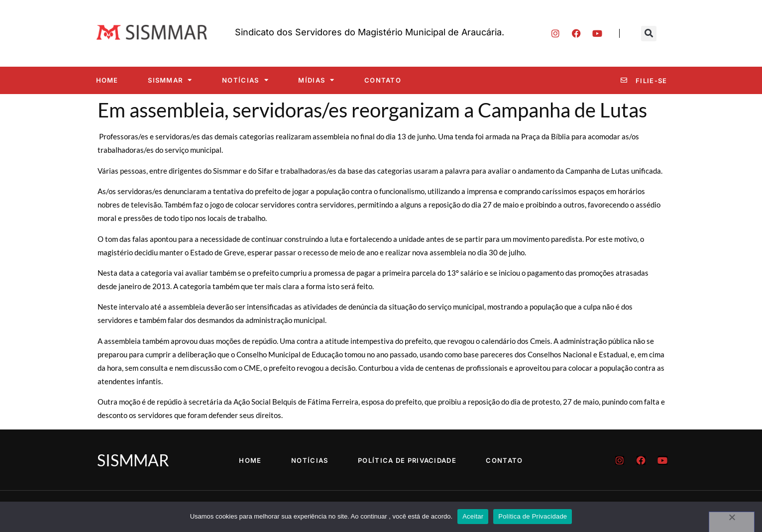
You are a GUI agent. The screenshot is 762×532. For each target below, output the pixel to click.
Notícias (245, 80)
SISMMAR (170, 80)
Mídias (316, 80)
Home (107, 80)
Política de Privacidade (407, 460)
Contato (383, 80)
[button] (649, 34)
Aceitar (473, 516)
